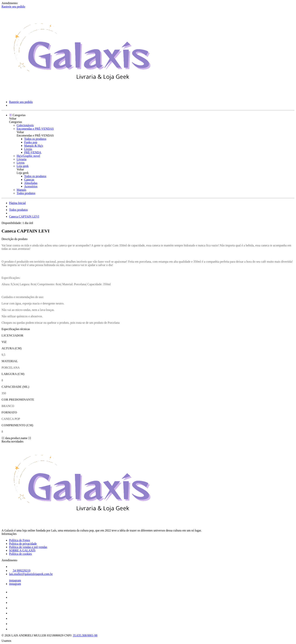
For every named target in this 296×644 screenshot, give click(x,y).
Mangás (21, 190)
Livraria (22, 159)
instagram (15, 580)
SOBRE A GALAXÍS (22, 550)
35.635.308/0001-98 (85, 635)
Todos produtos (26, 193)
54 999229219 (20, 571)
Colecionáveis (25, 125)
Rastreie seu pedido (13, 7)
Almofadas (31, 183)
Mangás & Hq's (34, 146)
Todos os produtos (35, 139)
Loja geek (23, 166)
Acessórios (31, 186)
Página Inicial (17, 203)
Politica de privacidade (23, 544)
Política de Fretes (20, 540)
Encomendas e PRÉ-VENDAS (35, 129)
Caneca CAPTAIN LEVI (24, 217)
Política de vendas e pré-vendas (28, 547)
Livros (28, 149)
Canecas (29, 180)
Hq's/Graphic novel (28, 156)
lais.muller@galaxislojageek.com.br (31, 574)
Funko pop (31, 142)
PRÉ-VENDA (33, 152)
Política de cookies (20, 554)
